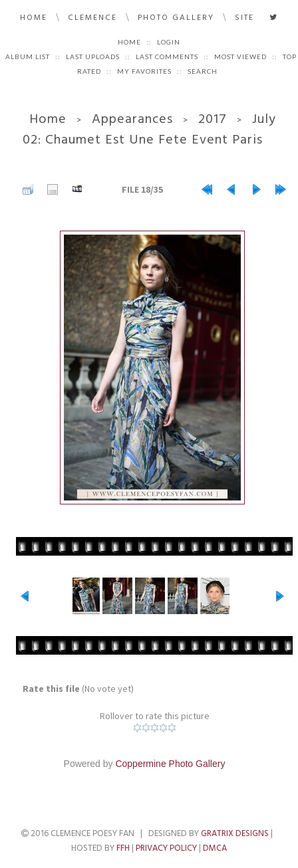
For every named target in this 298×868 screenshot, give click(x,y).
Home (34, 18)
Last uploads (93, 56)
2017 (213, 119)
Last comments (167, 56)
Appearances (132, 119)
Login (169, 42)
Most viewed (240, 56)
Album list (28, 56)
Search (203, 71)
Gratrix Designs (235, 833)
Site (244, 18)
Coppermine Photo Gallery (170, 764)
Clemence (92, 18)
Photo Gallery (176, 18)
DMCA (215, 848)
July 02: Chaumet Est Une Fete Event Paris (149, 129)
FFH (123, 848)
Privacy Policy (166, 848)
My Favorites (144, 71)
